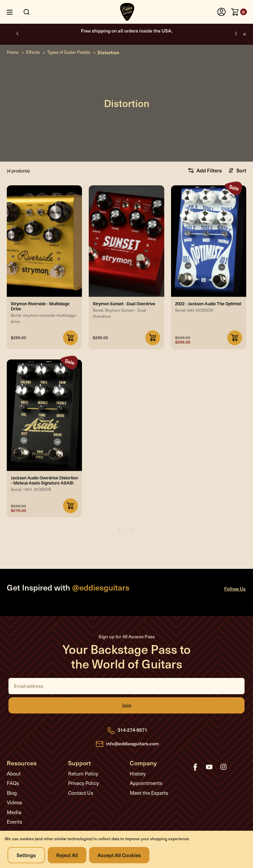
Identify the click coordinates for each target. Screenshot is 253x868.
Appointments (146, 783)
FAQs (13, 783)
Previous (18, 33)
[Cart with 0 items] (239, 12)
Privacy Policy (83, 783)
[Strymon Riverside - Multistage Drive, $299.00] (44, 241)
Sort (237, 170)
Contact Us (81, 793)
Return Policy (83, 773)
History (138, 773)
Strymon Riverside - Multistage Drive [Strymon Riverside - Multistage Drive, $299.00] (40, 306)
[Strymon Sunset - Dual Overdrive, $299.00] (126, 241)
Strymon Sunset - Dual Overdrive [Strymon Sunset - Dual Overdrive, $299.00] (124, 303)
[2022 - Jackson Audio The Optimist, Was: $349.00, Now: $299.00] (209, 241)
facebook (195, 767)
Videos (14, 802)
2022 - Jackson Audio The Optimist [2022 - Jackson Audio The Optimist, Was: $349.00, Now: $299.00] (208, 303)
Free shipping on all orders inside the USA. (127, 31)
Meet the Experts (149, 793)
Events (14, 822)
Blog (12, 793)
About (14, 773)
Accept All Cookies (119, 855)
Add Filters (205, 170)
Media (14, 812)
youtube (209, 767)
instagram (224, 767)
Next (235, 33)
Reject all (67, 855)
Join (126, 705)
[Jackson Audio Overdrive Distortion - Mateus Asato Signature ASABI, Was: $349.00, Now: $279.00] (44, 415)
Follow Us (235, 589)
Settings (26, 855)
